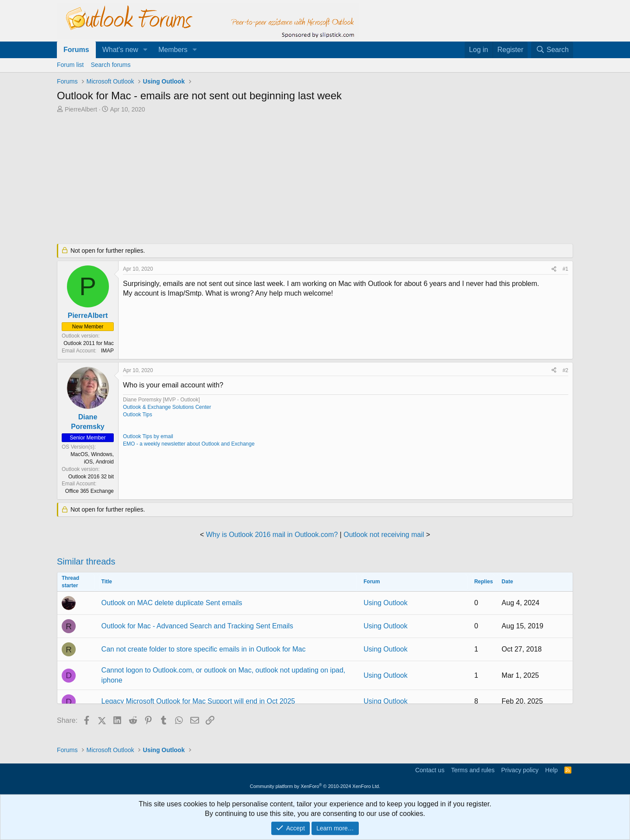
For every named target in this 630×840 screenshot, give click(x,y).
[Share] (554, 269)
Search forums (110, 65)
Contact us (430, 770)
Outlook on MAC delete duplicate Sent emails (172, 603)
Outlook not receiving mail (384, 535)
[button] (145, 50)
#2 (565, 370)
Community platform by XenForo (315, 786)
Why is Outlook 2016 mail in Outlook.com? (272, 535)
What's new (120, 50)
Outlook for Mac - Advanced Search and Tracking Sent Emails (197, 626)
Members (173, 50)
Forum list (70, 65)
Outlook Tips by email (148, 436)
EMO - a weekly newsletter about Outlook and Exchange (189, 444)
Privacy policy (520, 770)
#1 (565, 269)
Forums (76, 50)
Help (551, 770)
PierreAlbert (81, 109)
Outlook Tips (138, 415)
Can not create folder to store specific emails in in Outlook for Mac (204, 649)
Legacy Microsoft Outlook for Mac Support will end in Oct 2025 (198, 701)
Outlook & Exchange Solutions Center (167, 407)
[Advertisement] (269, 179)
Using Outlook (386, 603)
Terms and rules (473, 770)
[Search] (552, 50)
